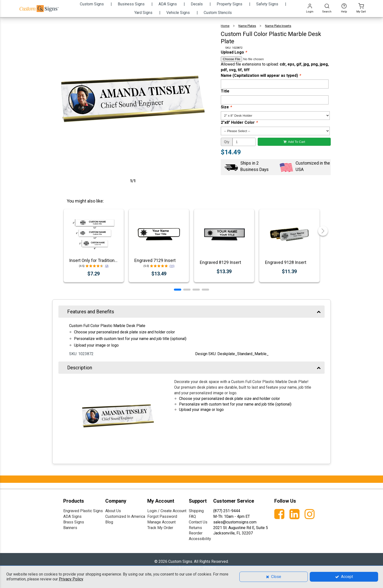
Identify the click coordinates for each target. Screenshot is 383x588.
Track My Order (160, 528)
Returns (195, 528)
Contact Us (198, 522)
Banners (70, 528)
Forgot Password (162, 516)
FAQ (192, 516)
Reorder (196, 533)
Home (225, 26)
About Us (113, 511)
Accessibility (200, 539)
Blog (109, 522)
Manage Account (161, 522)
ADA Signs (72, 516)
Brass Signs (74, 522)
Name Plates (247, 26)
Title (225, 91)
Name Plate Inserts (278, 26)
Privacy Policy (71, 579)
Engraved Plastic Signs (83, 511)
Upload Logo (234, 52)
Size (226, 107)
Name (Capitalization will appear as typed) (261, 75)
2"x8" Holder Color (239, 122)
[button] (178, 290)
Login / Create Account (167, 511)
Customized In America (125, 516)
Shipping (196, 511)
